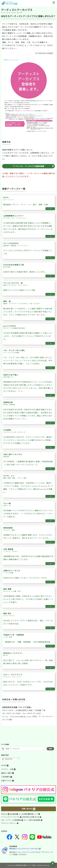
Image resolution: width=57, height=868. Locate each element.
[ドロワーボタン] (54, 3)
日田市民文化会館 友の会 (31, 817)
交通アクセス (6, 781)
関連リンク (34, 814)
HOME (4, 765)
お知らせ (4, 814)
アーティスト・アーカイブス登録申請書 (28, 166)
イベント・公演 (7, 769)
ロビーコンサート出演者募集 (11, 820)
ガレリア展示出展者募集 (32, 820)
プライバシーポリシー (9, 823)
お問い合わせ (27, 809)
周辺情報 (13, 814)
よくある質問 (23, 814)
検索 (50, 749)
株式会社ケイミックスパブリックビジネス (24, 849)
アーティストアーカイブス (10, 817)
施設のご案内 (6, 773)
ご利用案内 (5, 777)
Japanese (7, 759)
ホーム (3, 13)
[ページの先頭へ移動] (53, 864)
